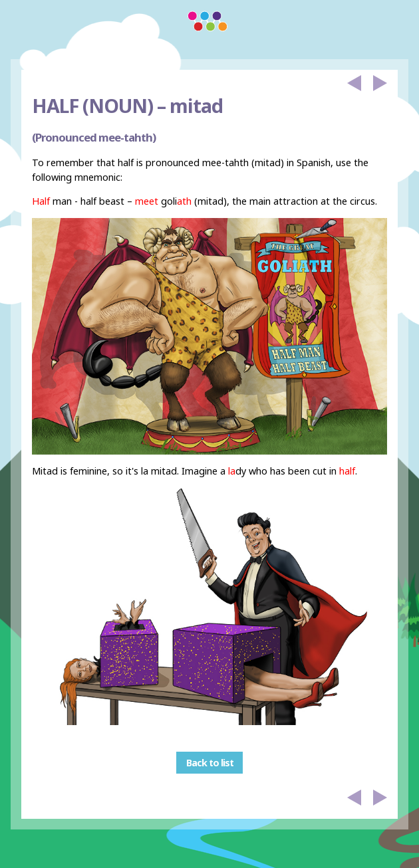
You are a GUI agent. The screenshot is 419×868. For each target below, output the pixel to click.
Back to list (210, 763)
